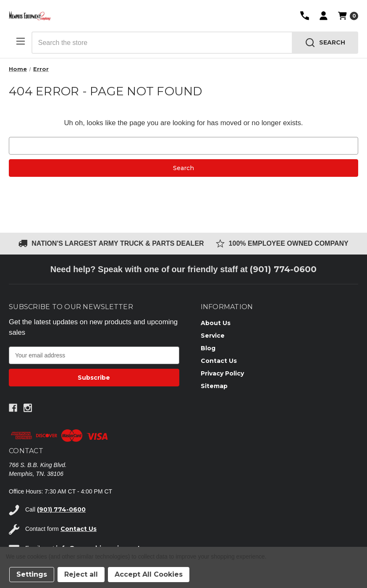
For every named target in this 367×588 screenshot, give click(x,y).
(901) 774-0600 (283, 269)
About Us (216, 323)
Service (213, 336)
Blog (208, 348)
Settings (32, 574)
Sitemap (214, 386)
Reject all (81, 574)
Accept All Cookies (149, 574)
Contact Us (219, 361)
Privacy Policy (222, 373)
